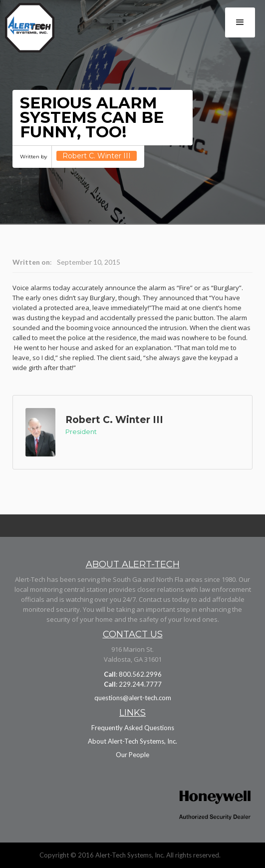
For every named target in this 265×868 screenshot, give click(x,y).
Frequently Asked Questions (133, 728)
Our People (132, 755)
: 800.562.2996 (133, 674)
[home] (42, 30)
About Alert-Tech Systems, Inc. (132, 741)
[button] (240, 22)
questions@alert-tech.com (133, 698)
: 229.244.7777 (133, 684)
